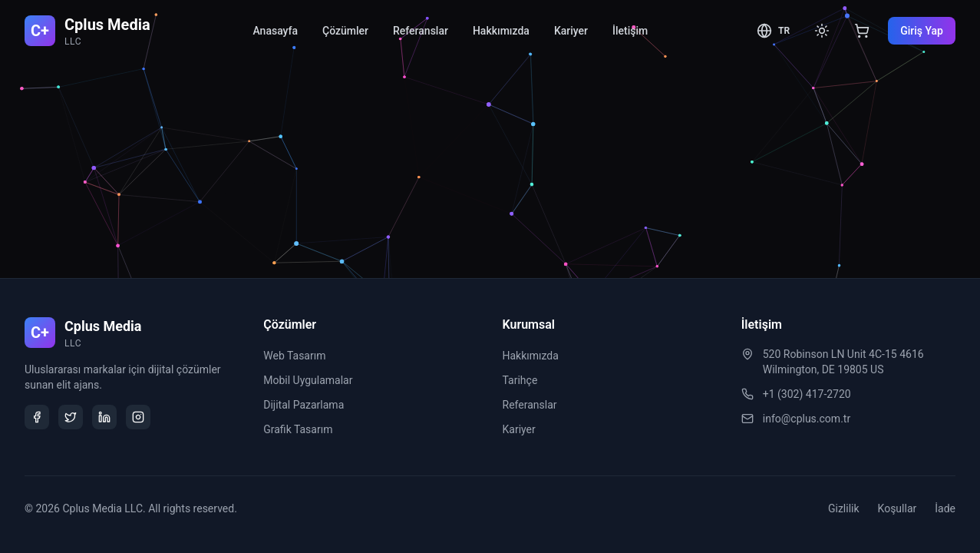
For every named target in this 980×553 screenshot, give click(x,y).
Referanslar (421, 31)
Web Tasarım (294, 356)
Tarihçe (520, 380)
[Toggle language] (773, 31)
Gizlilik (844, 508)
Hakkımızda (501, 31)
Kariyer (571, 31)
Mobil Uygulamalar (308, 380)
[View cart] (862, 31)
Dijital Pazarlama (304, 405)
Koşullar (898, 508)
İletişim (630, 31)
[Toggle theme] (822, 31)
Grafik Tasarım (298, 429)
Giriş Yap (922, 31)
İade (945, 508)
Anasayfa (275, 31)
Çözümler (345, 31)
